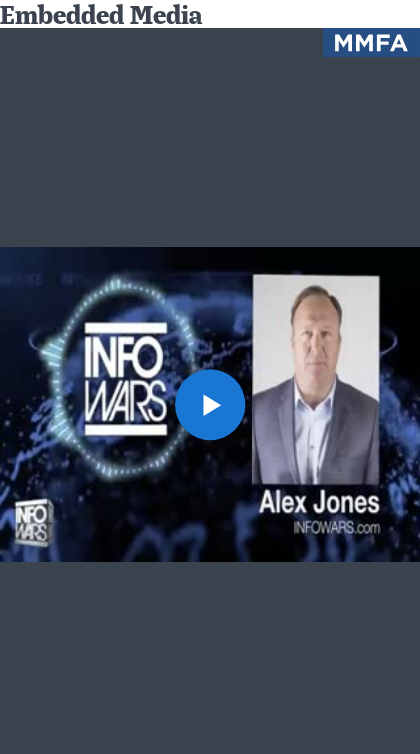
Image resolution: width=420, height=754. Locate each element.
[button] (210, 404)
